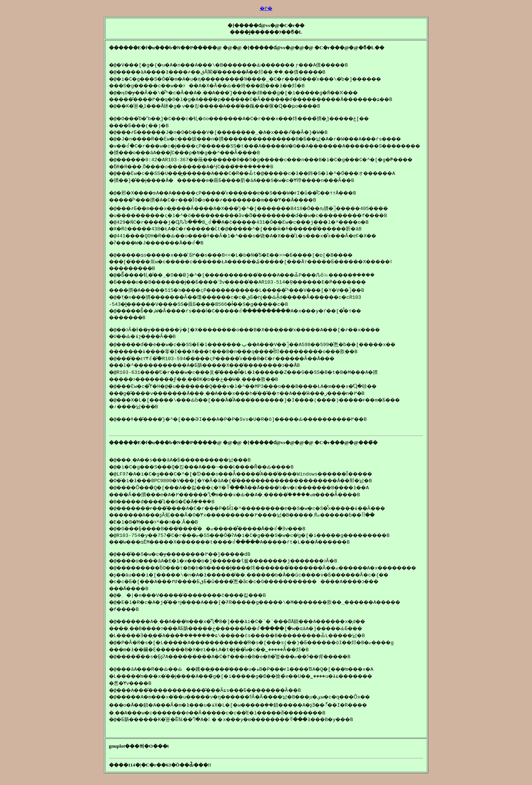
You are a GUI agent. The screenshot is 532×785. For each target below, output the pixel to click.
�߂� (266, 8)
